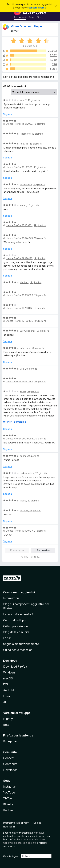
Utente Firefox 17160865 (19, 321)
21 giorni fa (35, 510)
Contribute (10, 764)
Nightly (8, 719)
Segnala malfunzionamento (21, 644)
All (5, 702)
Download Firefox (15, 667)
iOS (6, 684)
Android (8, 690)
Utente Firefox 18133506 (19, 167)
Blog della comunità (16, 632)
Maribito (24, 282)
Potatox (24, 510)
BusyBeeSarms (28, 331)
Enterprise (10, 741)
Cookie (37, 823)
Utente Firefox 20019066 (19, 439)
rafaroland (25, 348)
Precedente (17, 550)
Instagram (10, 787)
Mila (22, 369)
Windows (9, 672)
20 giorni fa (43, 331)
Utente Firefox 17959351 (19, 225)
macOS (8, 678)
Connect (9, 758)
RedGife (24, 144)
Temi (31, 17)
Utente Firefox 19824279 (19, 238)
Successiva (43, 550)
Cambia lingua (11, 856)
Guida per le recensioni (18, 650)
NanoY (23, 100)
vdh (17, 31)
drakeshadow (27, 473)
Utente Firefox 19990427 (19, 531)
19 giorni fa (33, 205)
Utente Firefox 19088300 (19, 295)
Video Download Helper (27, 26)
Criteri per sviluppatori (18, 626)
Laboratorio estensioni (18, 614)
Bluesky (8, 804)
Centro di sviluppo (15, 620)
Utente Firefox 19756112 (19, 308)
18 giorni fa (34, 100)
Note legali (9, 827)
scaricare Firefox (37, 8)
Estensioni (20, 17)
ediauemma (26, 184)
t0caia (23, 501)
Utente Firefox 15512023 (19, 124)
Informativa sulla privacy (16, 823)
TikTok (8, 798)
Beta (6, 725)
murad (23, 205)
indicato (38, 833)
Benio (23, 391)
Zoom (23, 456)
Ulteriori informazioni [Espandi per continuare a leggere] (15, 422)
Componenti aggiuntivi (19, 592)
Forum (7, 638)
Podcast (9, 810)
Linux (7, 696)
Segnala (8, 114)
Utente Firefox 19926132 (19, 258)
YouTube (9, 792)
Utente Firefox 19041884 (19, 382)
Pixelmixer (25, 134)
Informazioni (11, 598)
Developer (10, 770)
